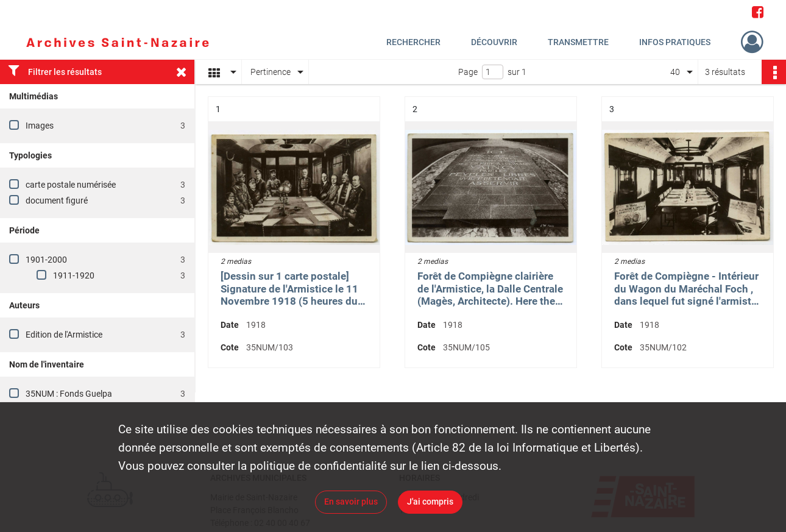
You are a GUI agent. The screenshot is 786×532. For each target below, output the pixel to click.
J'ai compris (430, 502)
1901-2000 (46, 260)
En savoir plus (351, 502)
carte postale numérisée (71, 185)
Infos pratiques (675, 42)
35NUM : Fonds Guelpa (69, 394)
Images (40, 126)
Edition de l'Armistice (64, 335)
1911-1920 (74, 275)
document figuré (57, 200)
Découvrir (494, 42)
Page (468, 72)
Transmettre (578, 42)
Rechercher (413, 42)
